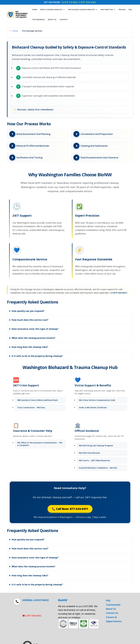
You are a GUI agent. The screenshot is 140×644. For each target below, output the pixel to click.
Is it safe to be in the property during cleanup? (37, 356)
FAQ (130, 10)
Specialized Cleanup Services (81, 10)
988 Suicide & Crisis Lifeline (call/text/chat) (37, 400)
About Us (52, 19)
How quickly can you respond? (28, 311)
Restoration (107, 10)
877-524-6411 (120, 293)
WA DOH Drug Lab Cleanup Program (96, 446)
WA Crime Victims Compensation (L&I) (97, 400)
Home (35, 10)
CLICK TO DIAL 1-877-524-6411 (79, 2)
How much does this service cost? (30, 320)
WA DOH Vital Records (89, 453)
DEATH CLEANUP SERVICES (51, 10)
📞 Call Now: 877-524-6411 (70, 509)
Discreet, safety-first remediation (35, 110)
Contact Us (112, 613)
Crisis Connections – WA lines (31, 408)
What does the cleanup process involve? (33, 338)
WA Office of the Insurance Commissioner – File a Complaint (40, 444)
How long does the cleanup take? (30, 347)
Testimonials (38, 19)
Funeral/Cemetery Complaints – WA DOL (98, 468)
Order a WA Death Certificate (93, 408)
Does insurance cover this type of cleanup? (35, 329)
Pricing (122, 10)
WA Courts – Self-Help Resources (94, 461)
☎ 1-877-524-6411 (32, 616)
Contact (64, 19)
